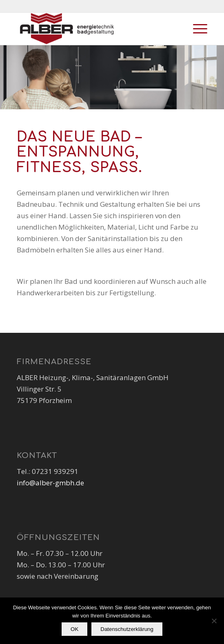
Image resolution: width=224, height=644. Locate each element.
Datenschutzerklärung (127, 629)
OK (74, 629)
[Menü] (196, 29)
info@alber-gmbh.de (50, 483)
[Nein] (214, 621)
